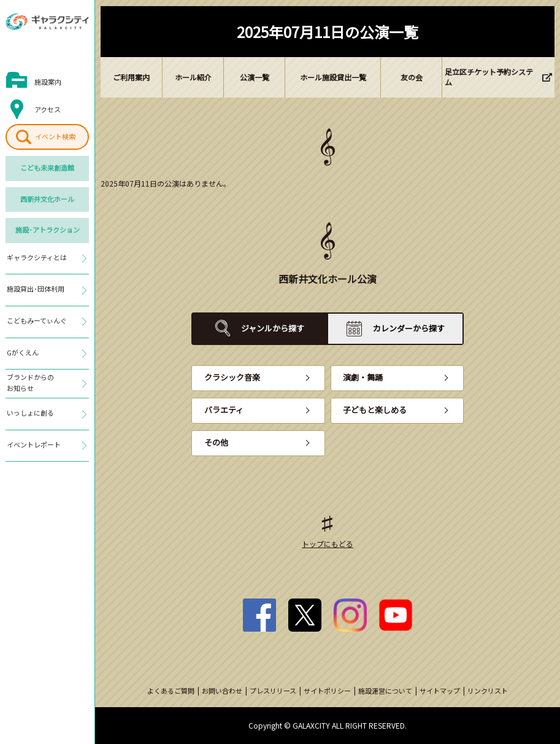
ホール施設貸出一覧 (333, 77)
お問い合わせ (222, 691)
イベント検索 (55, 136)
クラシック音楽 (232, 377)
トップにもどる (328, 544)
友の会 (412, 77)
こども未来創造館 (47, 168)
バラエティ (224, 410)
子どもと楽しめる (375, 410)
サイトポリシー (327, 691)
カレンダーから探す (409, 328)
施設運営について (385, 691)
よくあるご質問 (171, 691)
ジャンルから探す (273, 328)
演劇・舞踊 (363, 377)
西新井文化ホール (47, 199)
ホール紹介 (193, 77)
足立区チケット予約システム (489, 77)
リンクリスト (488, 691)
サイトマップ (440, 691)
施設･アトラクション (48, 230)
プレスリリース (273, 691)
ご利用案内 (131, 77)
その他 (216, 442)
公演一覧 (255, 77)
